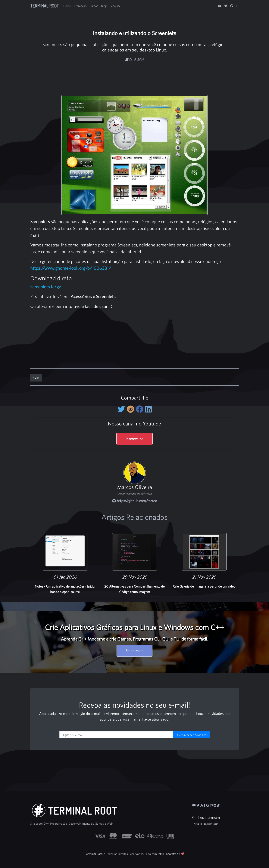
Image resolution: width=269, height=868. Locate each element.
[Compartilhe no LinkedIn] (148, 409)
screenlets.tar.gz (46, 287)
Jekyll (161, 854)
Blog (104, 6)
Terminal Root (45, 6)
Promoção (80, 6)
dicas (36, 378)
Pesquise (115, 6)
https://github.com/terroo (135, 501)
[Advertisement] (135, 74)
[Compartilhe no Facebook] (141, 409)
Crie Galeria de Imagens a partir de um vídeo (204, 586)
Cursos (94, 6)
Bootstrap (172, 854)
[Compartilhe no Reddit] (131, 409)
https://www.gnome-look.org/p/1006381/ (71, 268)
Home (67, 6)
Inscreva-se (134, 439)
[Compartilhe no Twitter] (122, 409)
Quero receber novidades (192, 735)
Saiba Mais (134, 651)
